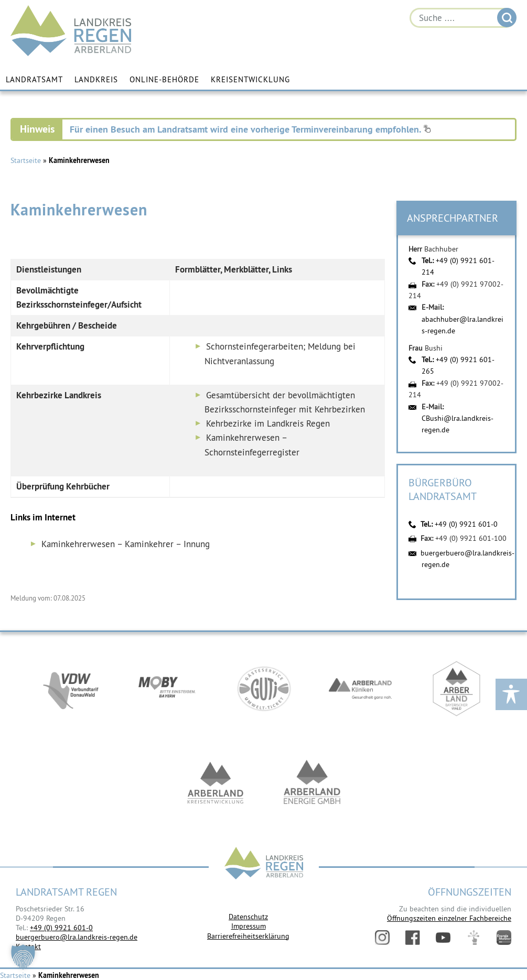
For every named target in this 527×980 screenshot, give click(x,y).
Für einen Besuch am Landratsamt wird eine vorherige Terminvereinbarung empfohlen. (250, 129)
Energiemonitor (504, 938)
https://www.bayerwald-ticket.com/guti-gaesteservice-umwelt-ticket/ (264, 690)
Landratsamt (34, 80)
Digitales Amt (474, 938)
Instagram (382, 938)
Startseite (26, 160)
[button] (23, 957)
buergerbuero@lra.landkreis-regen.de (77, 937)
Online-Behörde (164, 80)
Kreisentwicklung (250, 80)
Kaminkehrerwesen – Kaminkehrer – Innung (126, 544)
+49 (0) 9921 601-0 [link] (61, 928)
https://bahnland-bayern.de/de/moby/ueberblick (167, 690)
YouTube (443, 938)
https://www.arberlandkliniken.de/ (360, 690)
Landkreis (96, 80)
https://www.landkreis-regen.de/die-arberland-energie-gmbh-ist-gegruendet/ (312, 784)
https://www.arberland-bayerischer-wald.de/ (457, 690)
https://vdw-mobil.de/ (71, 690)
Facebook (413, 938)
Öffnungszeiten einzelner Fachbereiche (449, 918)
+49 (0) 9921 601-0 (466, 524)
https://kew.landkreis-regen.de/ (216, 784)
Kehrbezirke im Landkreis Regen (268, 423)
